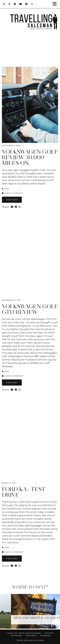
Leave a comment (13, 193)
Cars (7, 189)
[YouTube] (21, 4)
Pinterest (31, 636)
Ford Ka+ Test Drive (24, 492)
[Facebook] (26, 4)
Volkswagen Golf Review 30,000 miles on (30, 157)
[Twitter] (4, 4)
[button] (56, 4)
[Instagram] (10, 4)
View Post (12, 200)
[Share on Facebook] (16, 207)
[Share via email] (12, 207)
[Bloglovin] (32, 4)
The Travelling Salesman (27, 633)
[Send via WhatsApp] (20, 207)
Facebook (45, 636)
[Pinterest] (15, 4)
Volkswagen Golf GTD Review (30, 309)
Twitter (49, 633)
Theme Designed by (30, 640)
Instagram (17, 636)
